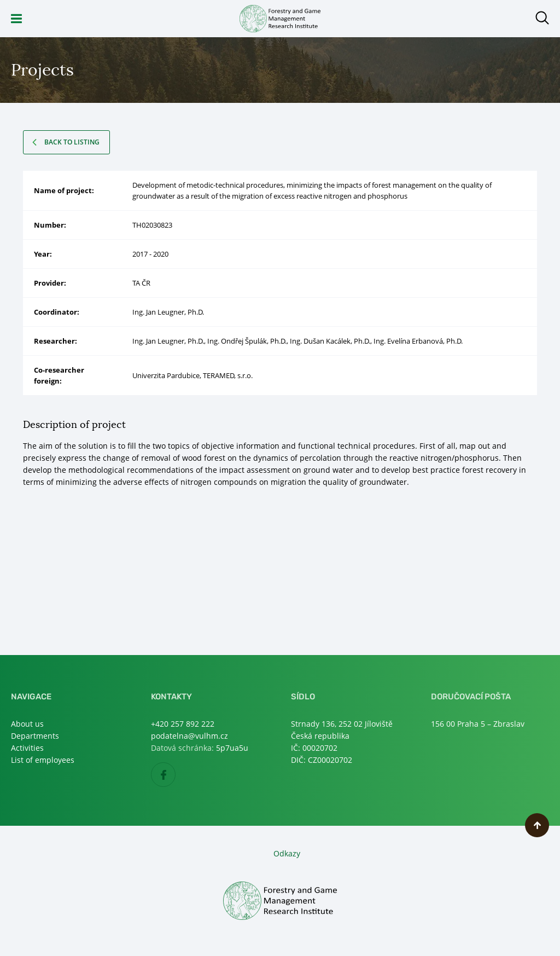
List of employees (43, 760)
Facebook (175, 775)
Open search (542, 18)
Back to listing (72, 142)
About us (27, 724)
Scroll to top (537, 825)
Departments (35, 736)
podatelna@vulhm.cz (189, 736)
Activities (27, 748)
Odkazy (287, 853)
